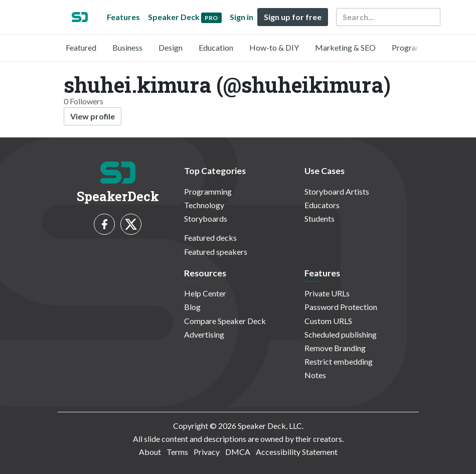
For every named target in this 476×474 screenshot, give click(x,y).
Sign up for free (293, 17)
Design (171, 47)
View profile (93, 116)
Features (123, 17)
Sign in (242, 17)
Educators (322, 205)
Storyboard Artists (337, 191)
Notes (315, 375)
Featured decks (210, 238)
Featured (81, 47)
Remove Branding (335, 348)
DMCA (238, 452)
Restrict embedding (339, 361)
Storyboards (206, 218)
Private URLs (327, 293)
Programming (416, 47)
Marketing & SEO (345, 47)
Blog (192, 307)
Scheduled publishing (341, 334)
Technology (204, 205)
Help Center (205, 293)
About (150, 452)
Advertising (204, 334)
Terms (177, 452)
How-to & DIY (274, 47)
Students (320, 218)
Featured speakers (216, 252)
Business (127, 47)
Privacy (207, 452)
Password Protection (341, 307)
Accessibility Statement (297, 452)
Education (216, 47)
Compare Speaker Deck (225, 321)
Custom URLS (328, 321)
